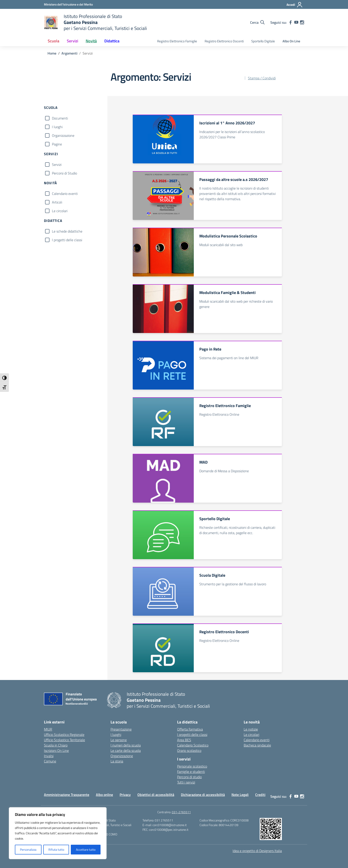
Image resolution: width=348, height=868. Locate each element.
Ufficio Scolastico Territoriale (64, 740)
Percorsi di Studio (64, 173)
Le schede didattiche (67, 231)
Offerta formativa (190, 729)
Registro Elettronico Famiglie (177, 41)
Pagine (57, 144)
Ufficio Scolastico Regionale (64, 735)
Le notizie (251, 729)
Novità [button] (91, 41)
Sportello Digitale (263, 41)
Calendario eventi (65, 194)
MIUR (48, 729)
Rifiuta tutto (56, 849)
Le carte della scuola (126, 750)
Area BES (184, 740)
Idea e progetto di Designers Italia (257, 851)
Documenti (60, 118)
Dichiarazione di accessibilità (203, 795)
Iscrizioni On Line (56, 750)
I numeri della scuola (126, 745)
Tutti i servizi (186, 782)
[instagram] (302, 22)
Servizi (57, 165)
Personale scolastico (192, 766)
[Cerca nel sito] (257, 22)
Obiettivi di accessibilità (156, 795)
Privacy (125, 795)
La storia (117, 761)
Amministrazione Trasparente (67, 795)
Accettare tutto (86, 849)
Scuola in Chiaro (56, 745)
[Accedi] (295, 5)
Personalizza (28, 849)
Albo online (104, 795)
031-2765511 (181, 812)
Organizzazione (63, 135)
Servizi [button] (72, 41)
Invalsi (49, 756)
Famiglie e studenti (191, 772)
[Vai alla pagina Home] (52, 53)
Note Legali (240, 795)
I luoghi (57, 127)
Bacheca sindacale (257, 745)
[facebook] (291, 22)
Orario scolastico (189, 750)
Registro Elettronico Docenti (224, 41)
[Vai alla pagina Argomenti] (69, 53)
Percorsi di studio (189, 777)
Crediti (260, 795)
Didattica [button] (112, 41)
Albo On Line (291, 41)
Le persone (119, 740)
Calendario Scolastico (193, 745)
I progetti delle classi (67, 240)
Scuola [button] (53, 41)
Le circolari (60, 211)
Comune (50, 761)
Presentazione (121, 729)
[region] (58, 833)
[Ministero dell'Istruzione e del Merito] (68, 4)
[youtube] (296, 22)
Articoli (57, 202)
